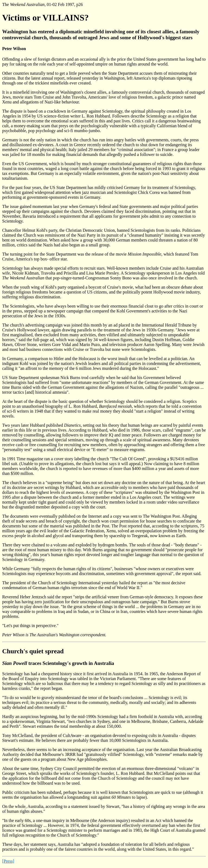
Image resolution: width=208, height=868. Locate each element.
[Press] (8, 861)
